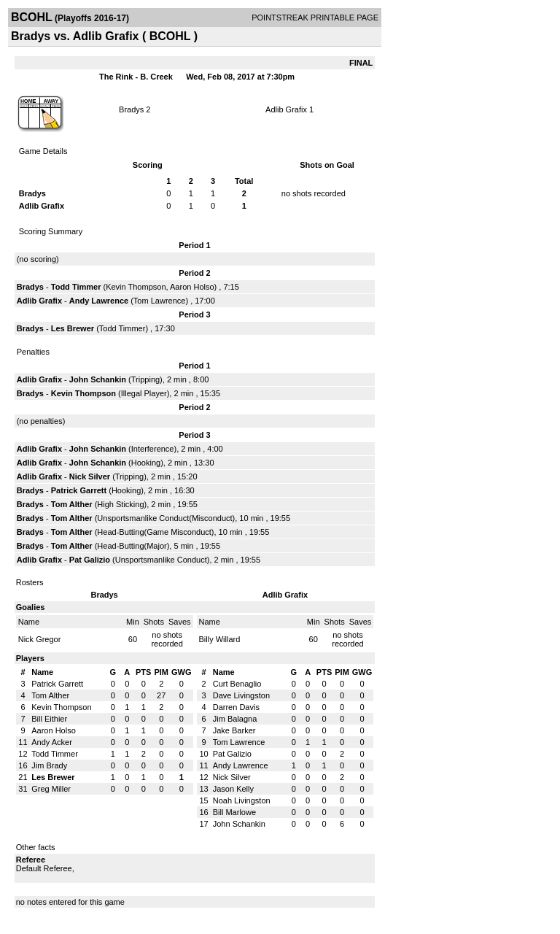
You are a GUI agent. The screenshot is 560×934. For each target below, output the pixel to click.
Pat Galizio (90, 560)
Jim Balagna (235, 719)
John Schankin (98, 379)
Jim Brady (49, 765)
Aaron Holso (192, 287)
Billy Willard (220, 639)
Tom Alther (72, 504)
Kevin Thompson (136, 287)
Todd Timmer (76, 287)
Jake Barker (234, 730)
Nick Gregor (40, 639)
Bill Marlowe (234, 812)
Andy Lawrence (99, 301)
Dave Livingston (241, 695)
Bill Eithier (49, 719)
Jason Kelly (233, 789)
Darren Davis (236, 707)
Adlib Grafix (286, 109)
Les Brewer (73, 328)
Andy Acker (52, 742)
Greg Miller (51, 789)
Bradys (131, 109)
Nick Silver (90, 476)
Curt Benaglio (237, 684)
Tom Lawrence (160, 301)
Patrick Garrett (79, 490)
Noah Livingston (242, 800)
